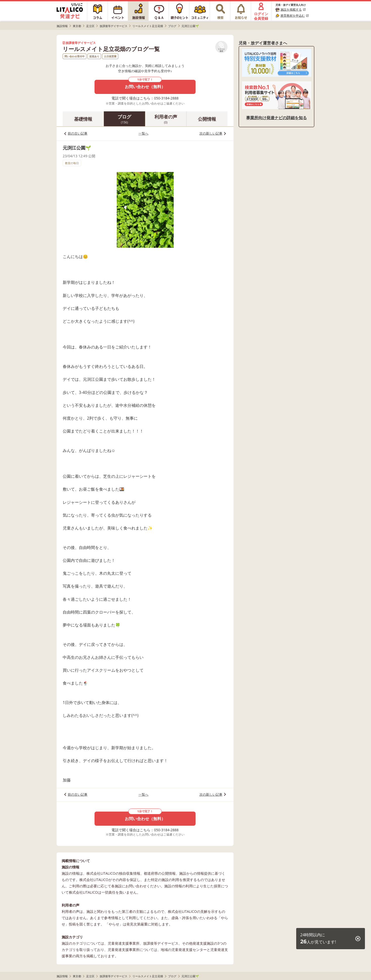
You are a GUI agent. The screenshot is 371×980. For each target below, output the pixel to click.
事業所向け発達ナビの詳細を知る (276, 118)
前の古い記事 (78, 133)
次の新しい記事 (211, 133)
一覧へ (143, 133)
